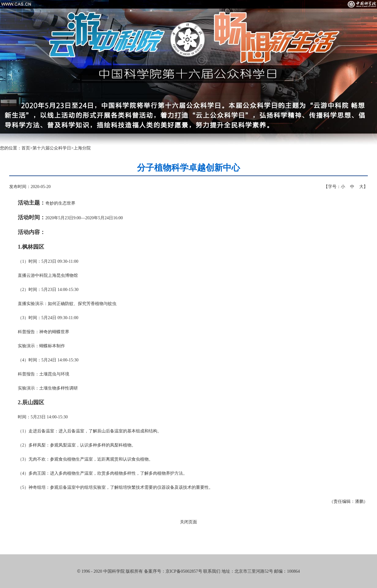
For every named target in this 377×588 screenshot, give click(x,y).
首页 (26, 148)
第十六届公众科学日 (52, 148)
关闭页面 (188, 522)
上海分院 (82, 148)
